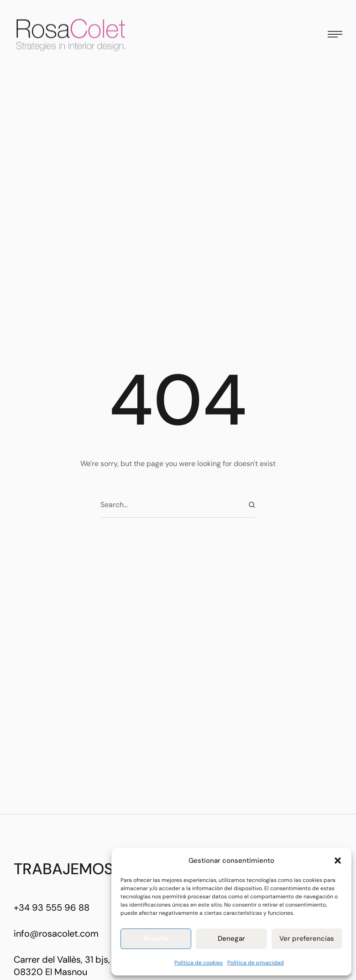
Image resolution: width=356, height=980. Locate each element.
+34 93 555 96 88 (52, 907)
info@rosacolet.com (56, 933)
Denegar (231, 939)
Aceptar (156, 939)
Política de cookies (199, 963)
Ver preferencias (307, 939)
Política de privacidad (256, 963)
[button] (338, 861)
